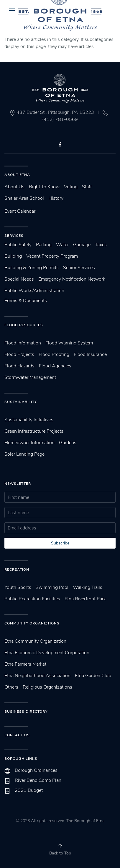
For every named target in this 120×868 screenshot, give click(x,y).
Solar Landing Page (24, 454)
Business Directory (26, 712)
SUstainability (21, 402)
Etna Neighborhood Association (37, 676)
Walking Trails (88, 587)
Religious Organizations (47, 687)
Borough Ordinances (36, 770)
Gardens (68, 443)
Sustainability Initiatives (29, 420)
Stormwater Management (30, 377)
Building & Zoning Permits (32, 268)
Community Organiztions (32, 623)
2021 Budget (29, 790)
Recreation (17, 569)
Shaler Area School (24, 198)
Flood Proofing (54, 354)
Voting (71, 187)
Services (14, 236)
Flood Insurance (90, 354)
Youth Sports (18, 587)
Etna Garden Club (93, 676)
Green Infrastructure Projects (34, 431)
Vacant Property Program (52, 256)
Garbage (82, 245)
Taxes (101, 245)
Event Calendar (20, 211)
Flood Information (23, 343)
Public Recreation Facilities (32, 599)
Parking (44, 245)
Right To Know (44, 187)
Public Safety (18, 245)
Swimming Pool (52, 587)
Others (11, 687)
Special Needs (19, 279)
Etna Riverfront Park (85, 599)
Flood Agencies (55, 366)
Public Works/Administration (34, 291)
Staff (87, 187)
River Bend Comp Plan (38, 780)
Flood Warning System (69, 343)
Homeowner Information (29, 443)
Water (62, 245)
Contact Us (17, 735)
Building (13, 256)
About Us (14, 187)
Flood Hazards (19, 366)
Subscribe (60, 543)
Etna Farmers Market (25, 664)
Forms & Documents (26, 301)
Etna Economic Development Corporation (47, 653)
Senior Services (79, 268)
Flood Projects (19, 354)
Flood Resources (24, 325)
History (56, 198)
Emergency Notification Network (72, 279)
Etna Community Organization (35, 641)
